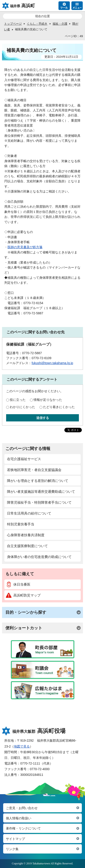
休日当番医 (18, 584)
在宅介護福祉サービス (24, 459)
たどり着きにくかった (59, 407)
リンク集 (12, 849)
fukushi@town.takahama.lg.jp (52, 363)
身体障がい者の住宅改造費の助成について (39, 557)
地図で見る (22, 746)
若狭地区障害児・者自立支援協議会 (34, 470)
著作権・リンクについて (23, 828)
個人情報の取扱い (19, 818)
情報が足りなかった (48, 400)
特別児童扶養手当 (21, 524)
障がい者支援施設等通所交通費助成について (41, 492)
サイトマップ (15, 839)
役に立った (18, 400)
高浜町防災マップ (23, 595)
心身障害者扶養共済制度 (26, 535)
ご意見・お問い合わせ (22, 808)
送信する (43, 418)
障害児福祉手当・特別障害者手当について (39, 502)
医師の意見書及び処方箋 (25, 247)
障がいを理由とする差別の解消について (38, 481)
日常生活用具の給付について (29, 513)
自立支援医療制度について (27, 546)
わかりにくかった (22, 407)
